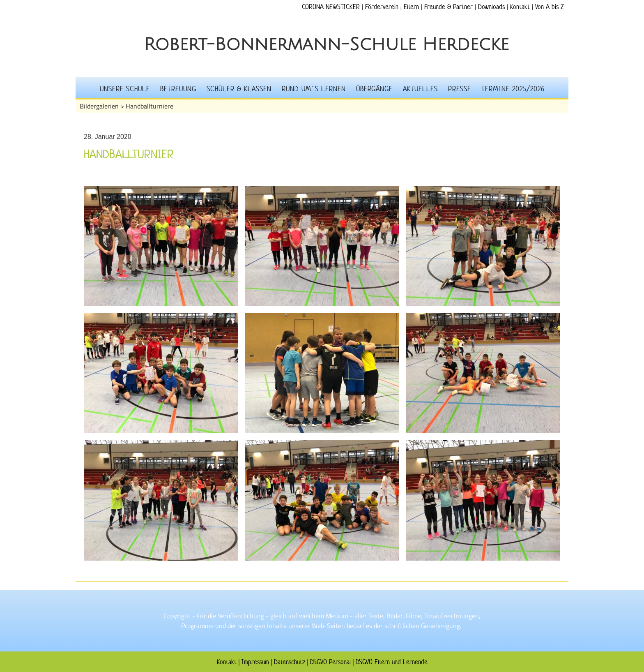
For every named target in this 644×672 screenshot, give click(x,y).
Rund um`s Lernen (314, 89)
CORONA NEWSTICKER (331, 7)
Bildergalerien (99, 106)
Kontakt (520, 7)
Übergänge (374, 89)
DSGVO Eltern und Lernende (392, 662)
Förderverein (382, 7)
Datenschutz (290, 662)
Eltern (411, 7)
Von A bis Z (549, 7)
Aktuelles (420, 89)
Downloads (491, 7)
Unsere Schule (125, 89)
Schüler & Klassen (239, 89)
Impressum (255, 662)
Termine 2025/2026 (513, 89)
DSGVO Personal (330, 662)
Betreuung (178, 89)
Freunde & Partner (448, 7)
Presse (460, 89)
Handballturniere (149, 106)
